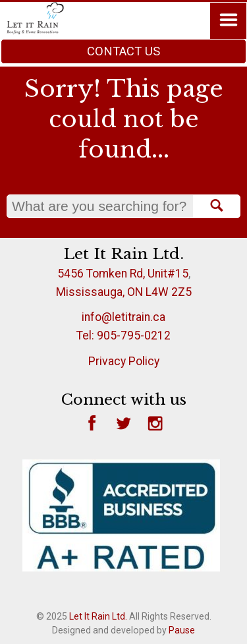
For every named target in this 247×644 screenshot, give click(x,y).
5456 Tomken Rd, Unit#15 (123, 274)
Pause (182, 630)
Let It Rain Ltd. (98, 616)
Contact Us (123, 51)
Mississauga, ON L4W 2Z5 (124, 292)
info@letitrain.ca (123, 317)
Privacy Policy (124, 361)
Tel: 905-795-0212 (123, 336)
